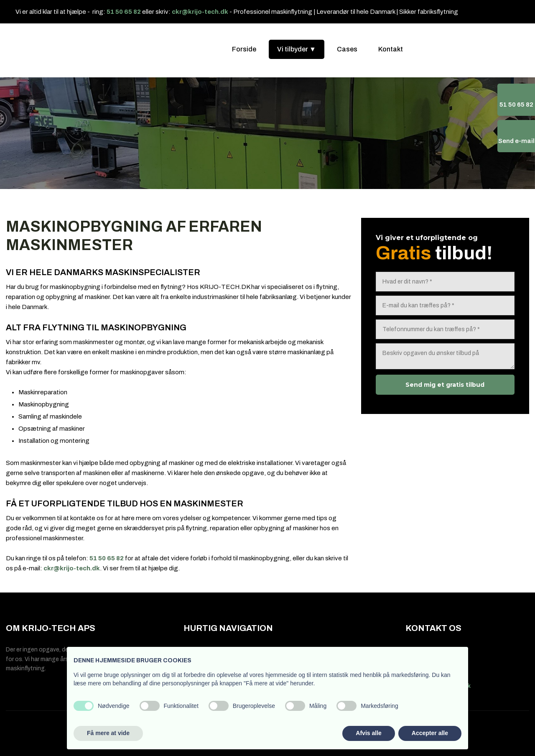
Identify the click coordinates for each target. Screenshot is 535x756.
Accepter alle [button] (430, 733)
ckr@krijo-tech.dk (200, 12)
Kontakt (391, 49)
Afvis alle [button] (368, 733)
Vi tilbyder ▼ (297, 49)
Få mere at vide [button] (108, 733)
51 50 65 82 (124, 12)
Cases (347, 49)
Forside (244, 49)
